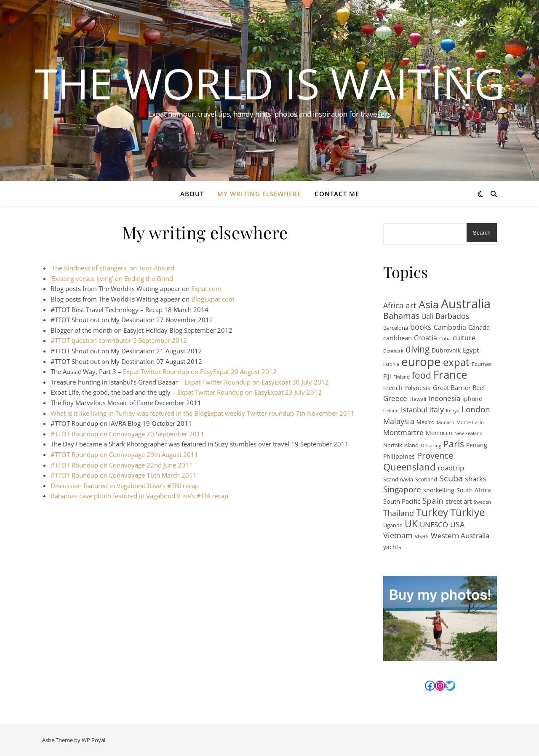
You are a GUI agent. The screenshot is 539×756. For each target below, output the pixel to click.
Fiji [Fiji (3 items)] (387, 376)
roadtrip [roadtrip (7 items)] (451, 467)
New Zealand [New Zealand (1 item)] (468, 433)
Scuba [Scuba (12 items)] (451, 479)
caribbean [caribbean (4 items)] (398, 338)
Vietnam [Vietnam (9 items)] (398, 535)
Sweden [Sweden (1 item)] (482, 502)
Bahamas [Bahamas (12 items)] (402, 316)
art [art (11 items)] (411, 306)
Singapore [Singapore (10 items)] (402, 490)
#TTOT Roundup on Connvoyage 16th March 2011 (124, 475)
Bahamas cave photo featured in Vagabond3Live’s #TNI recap (139, 496)
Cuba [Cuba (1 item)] (445, 339)
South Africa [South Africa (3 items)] (474, 490)
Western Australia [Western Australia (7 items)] (460, 535)
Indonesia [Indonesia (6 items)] (444, 398)
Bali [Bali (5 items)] (428, 316)
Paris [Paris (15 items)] (454, 444)
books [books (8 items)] (421, 327)
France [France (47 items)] (450, 375)
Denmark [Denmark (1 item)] (393, 351)
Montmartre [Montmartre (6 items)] (403, 432)
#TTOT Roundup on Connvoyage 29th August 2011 (124, 454)
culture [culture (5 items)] (464, 338)
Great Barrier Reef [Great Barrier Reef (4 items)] (459, 387)
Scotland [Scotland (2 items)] (426, 479)
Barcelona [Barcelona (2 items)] (396, 328)
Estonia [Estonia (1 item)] (391, 364)
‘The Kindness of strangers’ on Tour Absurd (112, 268)
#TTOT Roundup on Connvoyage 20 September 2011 (127, 434)
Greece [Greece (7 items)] (395, 398)
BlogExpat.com (213, 299)
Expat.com (206, 289)
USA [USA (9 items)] (457, 524)
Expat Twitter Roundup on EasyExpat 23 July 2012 (249, 392)
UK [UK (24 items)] (411, 524)
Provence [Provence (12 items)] (435, 456)
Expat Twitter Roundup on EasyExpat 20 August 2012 (200, 371)
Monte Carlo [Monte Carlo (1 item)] (470, 422)
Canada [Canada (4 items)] (479, 327)
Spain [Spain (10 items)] (433, 501)
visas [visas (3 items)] (422, 536)
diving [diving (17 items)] (418, 349)
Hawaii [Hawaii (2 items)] (418, 399)
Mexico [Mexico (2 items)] (426, 422)
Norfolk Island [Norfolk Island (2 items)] (401, 445)
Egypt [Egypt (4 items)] (471, 350)
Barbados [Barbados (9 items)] (452, 316)
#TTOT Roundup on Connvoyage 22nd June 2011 (122, 465)
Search (482, 233)
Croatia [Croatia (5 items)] (426, 338)
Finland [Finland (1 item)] (402, 377)
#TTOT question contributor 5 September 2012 (119, 340)
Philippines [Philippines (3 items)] (399, 456)
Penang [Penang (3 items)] (477, 445)
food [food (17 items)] (422, 375)
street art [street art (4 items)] (459, 501)
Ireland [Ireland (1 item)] (391, 411)
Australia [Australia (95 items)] (466, 304)
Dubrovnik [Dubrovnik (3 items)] (446, 350)
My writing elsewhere (259, 194)
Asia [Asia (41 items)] (429, 304)
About (192, 194)
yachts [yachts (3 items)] (392, 547)
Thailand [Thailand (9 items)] (399, 513)
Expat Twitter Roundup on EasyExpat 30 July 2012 (257, 382)
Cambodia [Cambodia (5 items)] (450, 327)
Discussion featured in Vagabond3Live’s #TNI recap (125, 486)
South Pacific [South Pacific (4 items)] (402, 501)
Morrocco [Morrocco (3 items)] (439, 433)
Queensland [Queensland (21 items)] (409, 467)
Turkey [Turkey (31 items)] (432, 512)
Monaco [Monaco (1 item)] (446, 422)
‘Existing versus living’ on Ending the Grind (112, 278)
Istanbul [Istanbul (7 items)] (414, 409)
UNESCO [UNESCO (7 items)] (434, 524)
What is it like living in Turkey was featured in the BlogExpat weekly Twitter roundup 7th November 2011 (203, 413)
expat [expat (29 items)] (456, 362)
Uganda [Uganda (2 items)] (393, 525)
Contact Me (337, 194)
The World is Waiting (270, 83)
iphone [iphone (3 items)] (472, 399)
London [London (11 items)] (476, 410)
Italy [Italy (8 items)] (436, 409)
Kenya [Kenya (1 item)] (453, 411)
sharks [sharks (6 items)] (476, 479)
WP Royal (93, 740)
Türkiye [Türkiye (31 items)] (467, 512)
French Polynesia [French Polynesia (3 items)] (407, 388)
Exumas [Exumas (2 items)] (482, 364)
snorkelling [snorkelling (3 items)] (439, 490)
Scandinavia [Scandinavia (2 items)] (398, 479)
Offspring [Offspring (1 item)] (431, 446)
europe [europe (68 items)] (421, 362)
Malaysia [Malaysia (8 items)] (399, 421)
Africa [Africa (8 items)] (393, 305)
